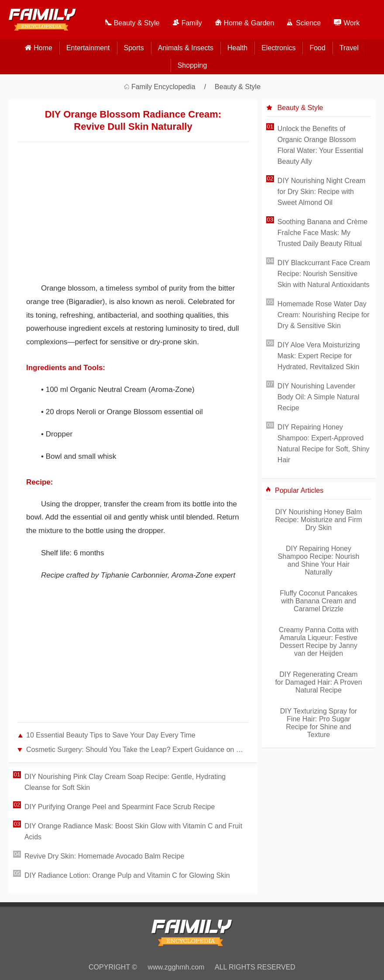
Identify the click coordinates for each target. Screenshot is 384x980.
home (43, 48)
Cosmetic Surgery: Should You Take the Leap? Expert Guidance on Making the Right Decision (137, 750)
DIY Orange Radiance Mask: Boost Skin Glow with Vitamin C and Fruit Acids (133, 831)
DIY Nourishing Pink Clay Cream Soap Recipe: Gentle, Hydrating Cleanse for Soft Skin (125, 782)
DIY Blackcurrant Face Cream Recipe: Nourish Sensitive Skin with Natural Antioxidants (324, 274)
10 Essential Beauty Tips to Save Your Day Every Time (111, 735)
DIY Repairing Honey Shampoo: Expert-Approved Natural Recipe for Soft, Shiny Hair (324, 443)
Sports (134, 48)
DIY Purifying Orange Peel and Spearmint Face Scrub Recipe (120, 807)
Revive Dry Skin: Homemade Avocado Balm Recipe (104, 856)
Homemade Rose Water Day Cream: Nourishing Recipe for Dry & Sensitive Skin (324, 315)
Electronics (278, 48)
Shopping (192, 65)
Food (317, 48)
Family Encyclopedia (163, 87)
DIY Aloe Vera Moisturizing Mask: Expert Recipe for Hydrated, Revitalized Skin (319, 356)
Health (237, 48)
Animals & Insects (186, 48)
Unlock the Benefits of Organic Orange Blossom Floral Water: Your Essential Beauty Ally (321, 145)
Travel (349, 48)
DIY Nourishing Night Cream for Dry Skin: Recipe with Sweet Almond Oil (322, 192)
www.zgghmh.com (176, 967)
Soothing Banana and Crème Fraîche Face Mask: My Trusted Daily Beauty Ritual (322, 233)
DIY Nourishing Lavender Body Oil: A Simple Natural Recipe (319, 397)
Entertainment (88, 48)
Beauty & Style (238, 87)
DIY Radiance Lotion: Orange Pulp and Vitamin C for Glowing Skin (127, 875)
